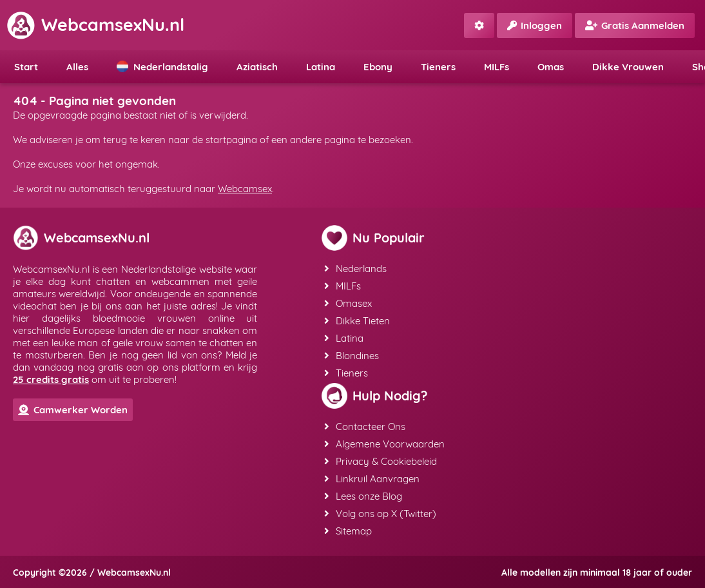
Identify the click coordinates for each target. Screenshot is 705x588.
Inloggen (535, 25)
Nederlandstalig (162, 67)
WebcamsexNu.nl (95, 24)
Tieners (438, 67)
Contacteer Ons (365, 426)
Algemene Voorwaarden (384, 444)
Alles (77, 67)
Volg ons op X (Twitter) (380, 514)
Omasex (348, 303)
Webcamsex (245, 189)
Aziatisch (257, 67)
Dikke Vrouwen (628, 67)
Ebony (378, 67)
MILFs (497, 67)
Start (26, 67)
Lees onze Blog (363, 496)
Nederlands (355, 269)
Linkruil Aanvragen (372, 479)
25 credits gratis (51, 379)
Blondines (352, 356)
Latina (321, 67)
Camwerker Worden (73, 410)
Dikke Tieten (357, 321)
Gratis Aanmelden (635, 25)
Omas (551, 67)
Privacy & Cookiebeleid (381, 461)
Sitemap (348, 531)
